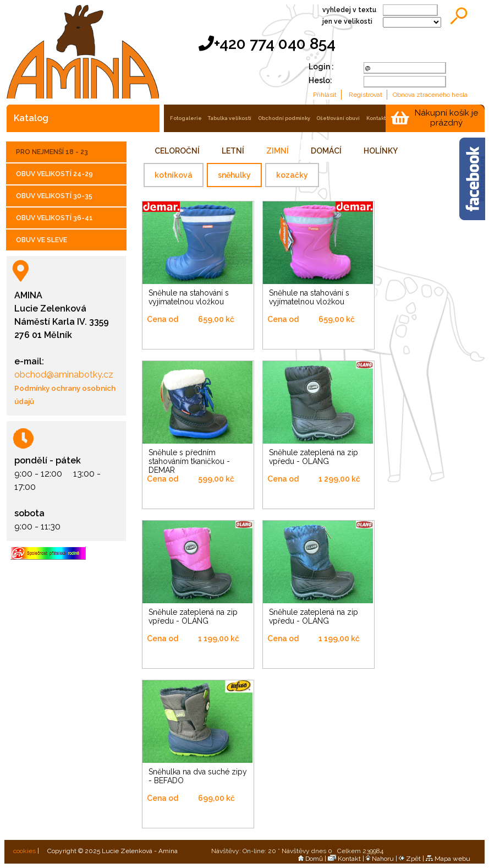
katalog (31, 118)
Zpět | (412, 859)
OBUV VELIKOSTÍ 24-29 (54, 174)
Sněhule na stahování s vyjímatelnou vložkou (189, 297)
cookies (24, 851)
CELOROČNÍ (177, 151)
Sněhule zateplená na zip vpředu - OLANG (314, 457)
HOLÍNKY (381, 151)
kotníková (174, 175)
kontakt (376, 118)
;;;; (412, 22)
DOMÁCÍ (326, 151)
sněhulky (234, 175)
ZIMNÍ (278, 151)
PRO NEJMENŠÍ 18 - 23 (52, 152)
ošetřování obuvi (338, 118)
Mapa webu (448, 859)
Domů (311, 859)
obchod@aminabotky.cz (64, 375)
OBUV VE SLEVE (42, 240)
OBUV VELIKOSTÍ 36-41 (54, 218)
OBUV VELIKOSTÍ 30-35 (54, 196)
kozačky (292, 175)
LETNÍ (233, 151)
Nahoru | (382, 859)
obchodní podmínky (284, 118)
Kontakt (344, 859)
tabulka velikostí (230, 118)
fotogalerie (186, 118)
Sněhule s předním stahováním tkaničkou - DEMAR (189, 461)
